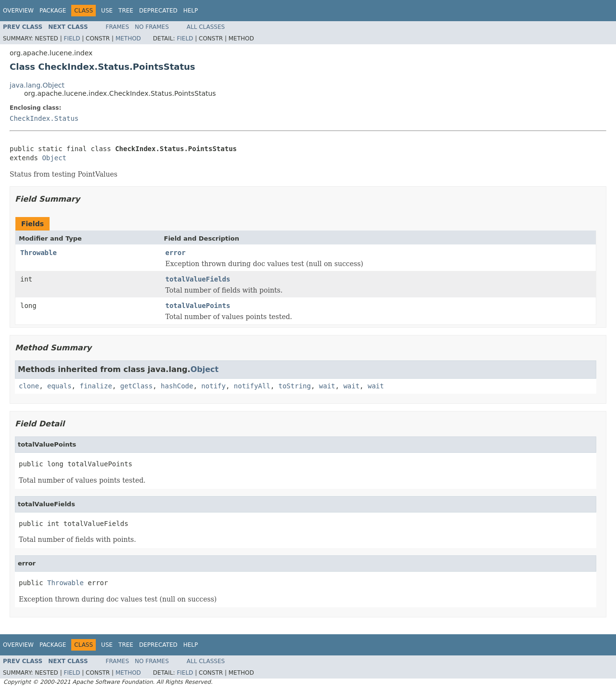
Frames (118, 27)
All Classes (206, 27)
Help (191, 11)
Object (54, 158)
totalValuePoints (198, 306)
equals (59, 386)
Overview (18, 11)
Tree (126, 11)
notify (213, 386)
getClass (136, 386)
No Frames (152, 27)
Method (128, 38)
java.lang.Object (37, 85)
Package (53, 11)
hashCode (177, 386)
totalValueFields (198, 279)
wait (327, 386)
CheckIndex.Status (44, 118)
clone (29, 386)
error (176, 253)
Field (72, 38)
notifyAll (252, 386)
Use (107, 11)
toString (295, 386)
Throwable (38, 253)
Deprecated (158, 11)
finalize (96, 386)
